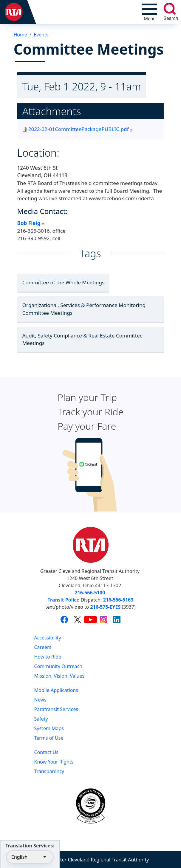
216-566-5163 (118, 600)
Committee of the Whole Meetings (64, 282)
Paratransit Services (56, 709)
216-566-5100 (90, 593)
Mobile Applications (56, 690)
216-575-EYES (105, 607)
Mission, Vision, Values (59, 676)
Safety (41, 719)
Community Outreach (58, 666)
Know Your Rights (54, 762)
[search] (170, 9)
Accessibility (48, 638)
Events (41, 35)
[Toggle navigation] (150, 12)
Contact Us (46, 752)
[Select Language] (30, 857)
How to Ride (48, 657)
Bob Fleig (31, 223)
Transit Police (64, 600)
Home (21, 35)
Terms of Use (49, 738)
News (40, 700)
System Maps (49, 728)
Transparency (49, 771)
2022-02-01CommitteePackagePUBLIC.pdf (81, 129)
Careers (43, 647)
